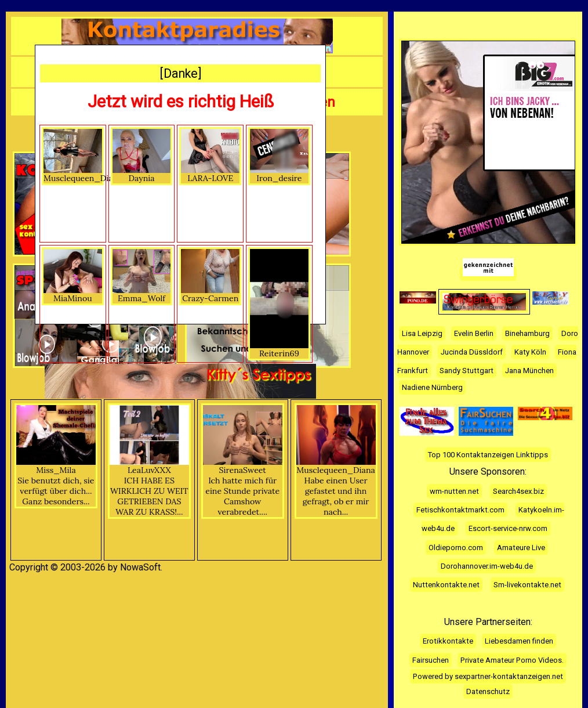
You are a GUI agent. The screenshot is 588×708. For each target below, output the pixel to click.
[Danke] (181, 73)
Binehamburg (527, 333)
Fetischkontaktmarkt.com (460, 510)
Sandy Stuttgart (467, 371)
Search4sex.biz (518, 491)
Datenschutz (488, 691)
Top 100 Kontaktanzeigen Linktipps (488, 455)
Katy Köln (530, 352)
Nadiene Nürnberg (432, 387)
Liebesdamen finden (519, 641)
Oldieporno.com (456, 548)
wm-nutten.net (454, 491)
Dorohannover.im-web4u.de (487, 566)
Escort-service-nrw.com (508, 528)
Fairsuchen (431, 660)
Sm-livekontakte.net (527, 585)
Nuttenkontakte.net (446, 585)
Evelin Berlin (474, 333)
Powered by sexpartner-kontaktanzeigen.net (488, 676)
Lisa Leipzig (422, 333)
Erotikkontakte (448, 641)
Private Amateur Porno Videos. (512, 660)
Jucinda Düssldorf (472, 352)
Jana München (529, 371)
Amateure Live (521, 548)
